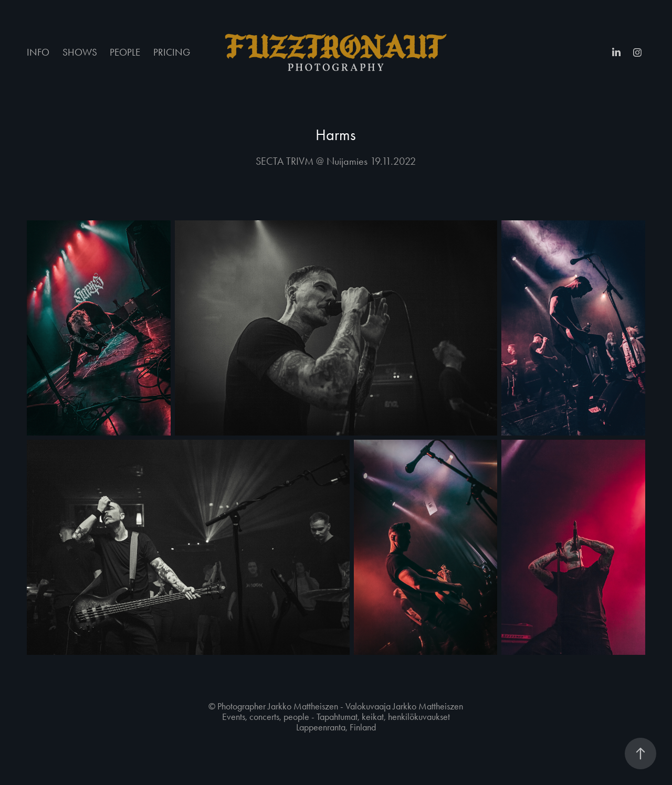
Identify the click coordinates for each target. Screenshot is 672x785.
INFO (38, 52)
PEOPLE (125, 52)
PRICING (172, 52)
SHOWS (80, 52)
